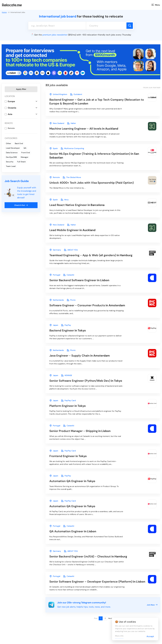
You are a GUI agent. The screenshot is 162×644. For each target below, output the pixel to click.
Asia (10, 114)
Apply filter (21, 89)
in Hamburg (91, 255)
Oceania (12, 108)
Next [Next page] (110, 618)
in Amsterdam (87, 305)
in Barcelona (77, 205)
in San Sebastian (94, 156)
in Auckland (84, 129)
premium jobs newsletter (55, 35)
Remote (11, 128)
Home (6, 12)
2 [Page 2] (105, 618)
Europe (11, 101)
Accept (150, 636)
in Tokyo (68, 330)
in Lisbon (79, 280)
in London (97, 102)
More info (119, 636)
